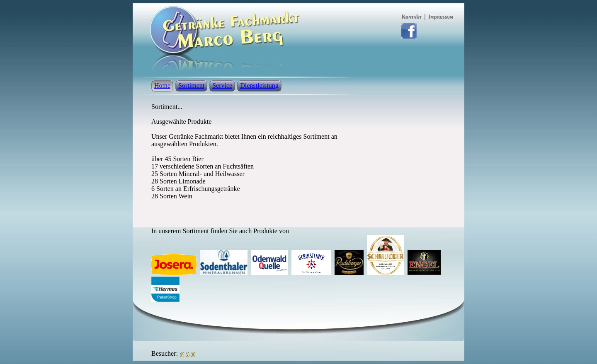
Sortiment (191, 86)
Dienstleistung (259, 86)
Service (222, 86)
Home (162, 86)
